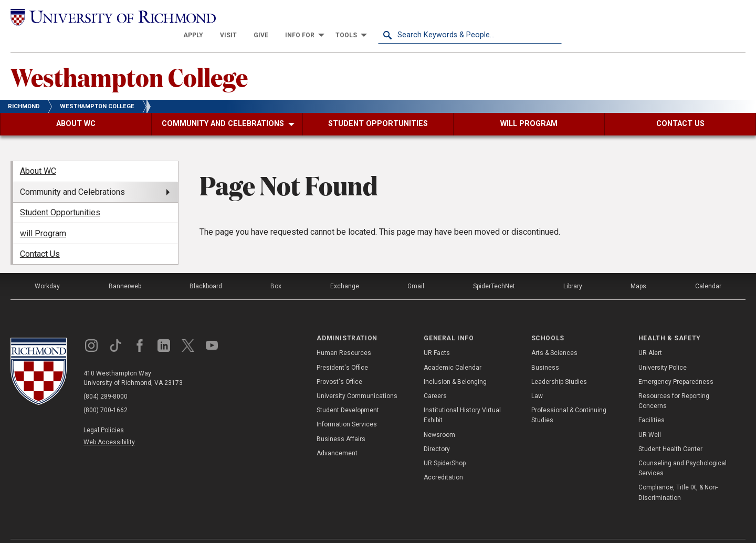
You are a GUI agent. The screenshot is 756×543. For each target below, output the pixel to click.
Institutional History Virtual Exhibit (462, 397)
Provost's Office (339, 363)
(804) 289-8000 (106, 379)
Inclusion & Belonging (455, 363)
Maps (638, 268)
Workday (47, 268)
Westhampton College (129, 58)
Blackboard (206, 268)
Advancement (337, 435)
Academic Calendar (453, 349)
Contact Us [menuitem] (40, 236)
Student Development (348, 392)
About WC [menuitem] (38, 153)
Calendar (708, 268)
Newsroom (439, 416)
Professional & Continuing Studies (569, 397)
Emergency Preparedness (676, 363)
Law (537, 378)
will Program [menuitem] (43, 215)
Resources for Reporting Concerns (674, 383)
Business (545, 349)
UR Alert (650, 335)
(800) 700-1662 (106, 392)
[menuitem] (377, 17)
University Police (663, 349)
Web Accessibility (109, 424)
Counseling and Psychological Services (682, 450)
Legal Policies (104, 412)
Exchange (345, 268)
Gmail (416, 268)
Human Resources (344, 335)
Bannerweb (125, 268)
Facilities (652, 402)
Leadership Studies (559, 363)
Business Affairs (341, 421)
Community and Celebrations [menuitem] (72, 174)
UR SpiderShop (445, 445)
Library (573, 268)
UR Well (650, 416)
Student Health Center (670, 431)
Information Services (347, 406)
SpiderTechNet (494, 268)
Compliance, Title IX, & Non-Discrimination (678, 474)
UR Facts (437, 335)
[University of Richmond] (102, 17)
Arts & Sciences (554, 335)
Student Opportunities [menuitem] (60, 195)
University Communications (357, 378)
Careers (435, 378)
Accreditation (443, 460)
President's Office (342, 349)
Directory (437, 431)
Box (276, 268)
